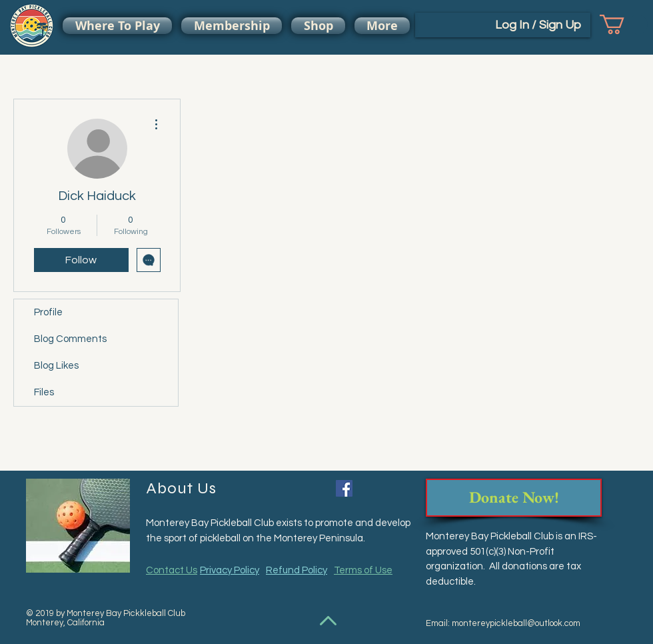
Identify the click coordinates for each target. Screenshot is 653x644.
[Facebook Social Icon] (344, 488)
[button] (624, 24)
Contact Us (172, 570)
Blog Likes (56, 366)
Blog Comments (70, 339)
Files (44, 392)
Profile (48, 312)
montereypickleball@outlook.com (516, 623)
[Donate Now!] (514, 498)
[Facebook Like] (382, 490)
